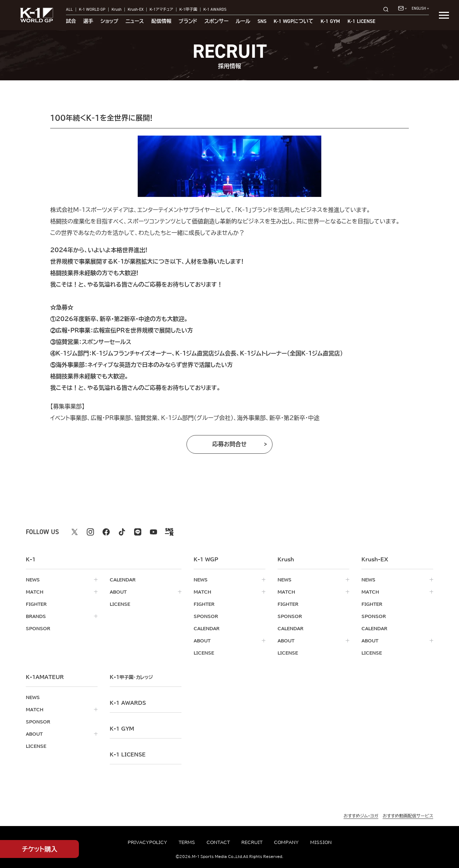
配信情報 (161, 21)
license (120, 604)
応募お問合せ (229, 444)
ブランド (188, 21)
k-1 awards (128, 703)
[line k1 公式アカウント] (138, 532)
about (118, 592)
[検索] (388, 9)
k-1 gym (122, 729)
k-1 (131, 677)
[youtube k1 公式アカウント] (153, 532)
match (35, 592)
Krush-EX (136, 10)
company (286, 842)
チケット (40, 849)
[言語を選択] (420, 8)
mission (321, 842)
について (294, 21)
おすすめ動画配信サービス (408, 816)
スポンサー (216, 21)
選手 (88, 21)
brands (36, 616)
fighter (36, 604)
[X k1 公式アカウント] (75, 532)
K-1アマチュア (161, 10)
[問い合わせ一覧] (402, 8)
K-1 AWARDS (215, 10)
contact (218, 842)
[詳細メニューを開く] (444, 15)
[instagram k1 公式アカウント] (90, 532)
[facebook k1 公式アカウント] (106, 532)
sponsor (38, 628)
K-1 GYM (330, 21)
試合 (71, 21)
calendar (123, 580)
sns (262, 21)
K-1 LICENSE (361, 21)
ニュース (135, 21)
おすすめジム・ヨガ (361, 816)
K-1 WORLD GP (92, 10)
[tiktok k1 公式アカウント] (122, 532)
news (33, 580)
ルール (243, 21)
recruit (252, 842)
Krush (117, 10)
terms (187, 842)
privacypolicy (147, 842)
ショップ (109, 21)
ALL (69, 10)
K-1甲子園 (188, 10)
